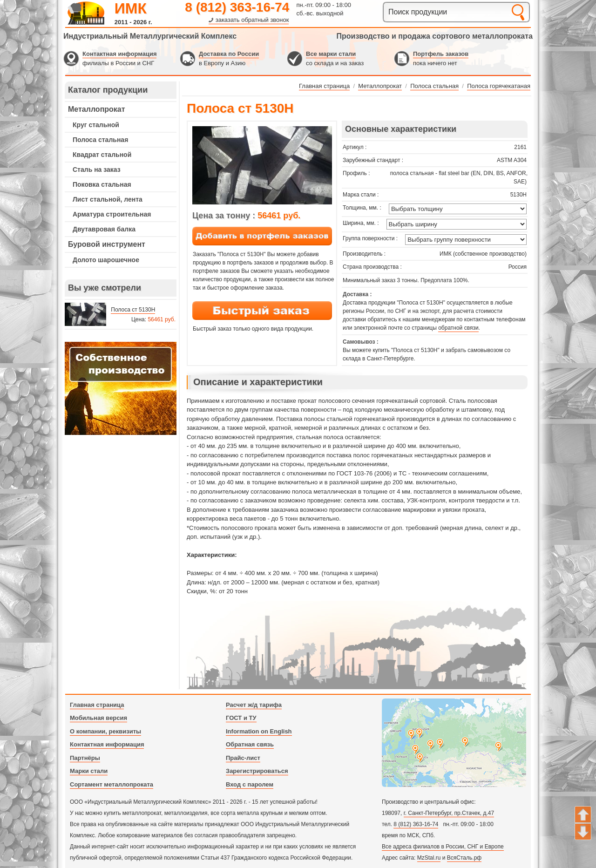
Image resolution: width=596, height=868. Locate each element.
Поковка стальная (102, 184)
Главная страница (97, 705)
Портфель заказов (441, 54)
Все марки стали (331, 54)
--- (121, 388)
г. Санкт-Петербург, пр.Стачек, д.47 (449, 813)
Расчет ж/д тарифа (254, 705)
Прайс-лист (243, 758)
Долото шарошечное (106, 260)
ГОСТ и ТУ (241, 718)
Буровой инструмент (107, 244)
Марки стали (89, 771)
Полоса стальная (100, 140)
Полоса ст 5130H (133, 310)
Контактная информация (119, 54)
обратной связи (458, 328)
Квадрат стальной (102, 155)
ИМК (131, 8)
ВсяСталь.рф (464, 858)
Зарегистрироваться (257, 771)
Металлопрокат (97, 109)
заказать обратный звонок (252, 20)
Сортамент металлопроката (112, 784)
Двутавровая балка (104, 229)
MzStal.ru (429, 858)
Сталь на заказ (97, 170)
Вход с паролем (250, 784)
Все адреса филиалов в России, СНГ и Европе (443, 847)
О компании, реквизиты (105, 731)
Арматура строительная (112, 214)
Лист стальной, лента (108, 199)
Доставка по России (229, 54)
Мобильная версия (98, 718)
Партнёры (85, 758)
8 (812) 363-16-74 (237, 7)
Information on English (259, 731)
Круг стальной (96, 125)
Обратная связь (250, 744)
